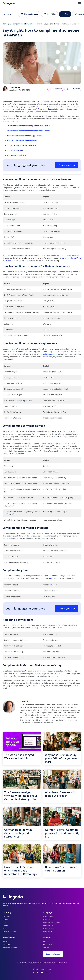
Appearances (8, 349)
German (29, 671)
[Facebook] (46, 972)
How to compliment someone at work (22, 140)
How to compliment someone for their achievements (28, 131)
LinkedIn (50, 723)
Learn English (48, 919)
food (51, 578)
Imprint (35, 969)
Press (4, 929)
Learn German (48, 916)
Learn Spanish (48, 929)
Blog (65, 14)
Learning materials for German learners (26, 24)
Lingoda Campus (29, 14)
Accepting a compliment (17, 155)
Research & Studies (9, 932)
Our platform (7, 941)
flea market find (44, 109)
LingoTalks (50, 14)
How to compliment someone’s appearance (25, 136)
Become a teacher (53, 954)
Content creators (49, 945)
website (37, 723)
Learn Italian (48, 932)
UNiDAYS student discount (12, 948)
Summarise (55, 89)
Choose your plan (67, 165)
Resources (6, 945)
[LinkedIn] (33, 972)
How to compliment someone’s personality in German (29, 126)
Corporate (6, 916)
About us (6, 919)
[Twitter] (38, 972)
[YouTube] (42, 972)
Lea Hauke (16, 87)
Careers (5, 926)
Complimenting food (15, 150)
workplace (52, 431)
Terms (49, 969)
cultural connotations (48, 354)
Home (5, 24)
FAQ (45, 941)
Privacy (42, 969)
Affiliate (46, 948)
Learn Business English (52, 922)
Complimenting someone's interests (21, 145)
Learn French (48, 926)
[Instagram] (50, 972)
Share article (73, 89)
